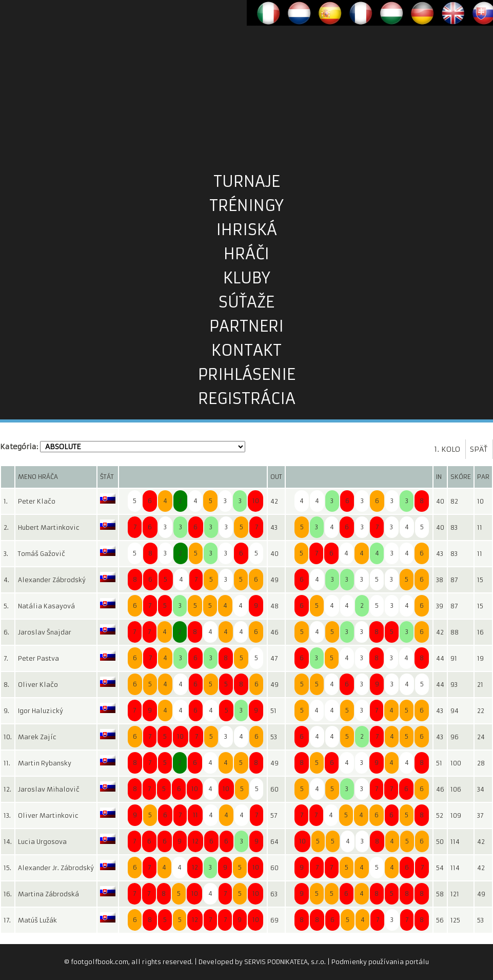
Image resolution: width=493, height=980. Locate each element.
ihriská (246, 230)
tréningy (246, 206)
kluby (247, 278)
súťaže (246, 302)
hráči (246, 254)
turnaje (247, 181)
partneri (246, 326)
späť (479, 449)
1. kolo (447, 449)
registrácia (247, 399)
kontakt (246, 350)
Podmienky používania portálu (380, 962)
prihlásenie (247, 374)
